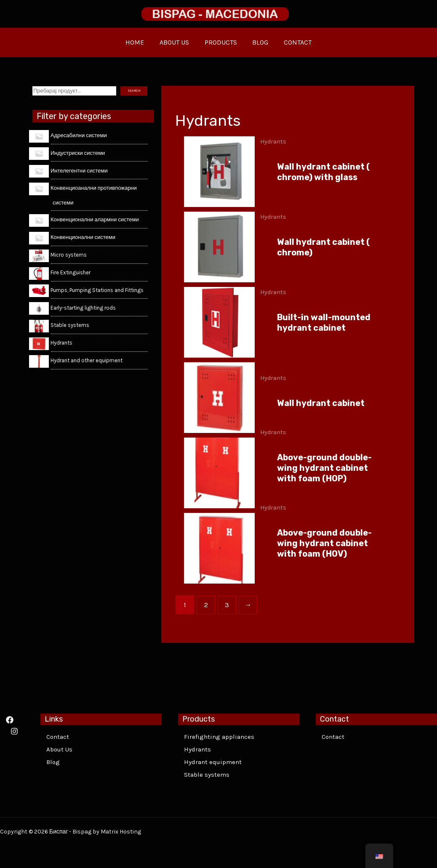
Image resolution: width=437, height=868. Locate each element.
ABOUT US (176, 42)
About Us (59, 749)
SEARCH (134, 91)
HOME (139, 42)
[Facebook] (10, 720)
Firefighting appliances (219, 737)
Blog (53, 762)
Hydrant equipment (213, 762)
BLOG (258, 42)
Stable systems (207, 775)
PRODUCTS (221, 42)
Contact (58, 737)
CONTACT (294, 42)
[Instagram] (14, 731)
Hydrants (197, 749)
